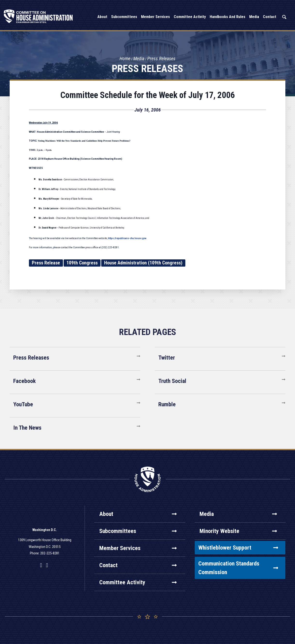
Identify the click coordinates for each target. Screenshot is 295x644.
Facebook (24, 381)
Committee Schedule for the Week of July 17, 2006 (147, 95)
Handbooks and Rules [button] (228, 17)
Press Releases (162, 59)
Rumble (167, 404)
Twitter (167, 358)
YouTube (23, 404)
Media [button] (254, 17)
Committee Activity (138, 582)
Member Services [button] (155, 17)
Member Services (138, 548)
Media (139, 59)
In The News (27, 428)
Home (125, 59)
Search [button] (284, 17)
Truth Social (172, 381)
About (138, 514)
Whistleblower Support (238, 548)
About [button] (102, 17)
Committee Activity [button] (190, 17)
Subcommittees (138, 531)
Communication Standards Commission (238, 568)
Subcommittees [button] (124, 17)
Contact (138, 565)
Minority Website (238, 531)
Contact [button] (270, 17)
